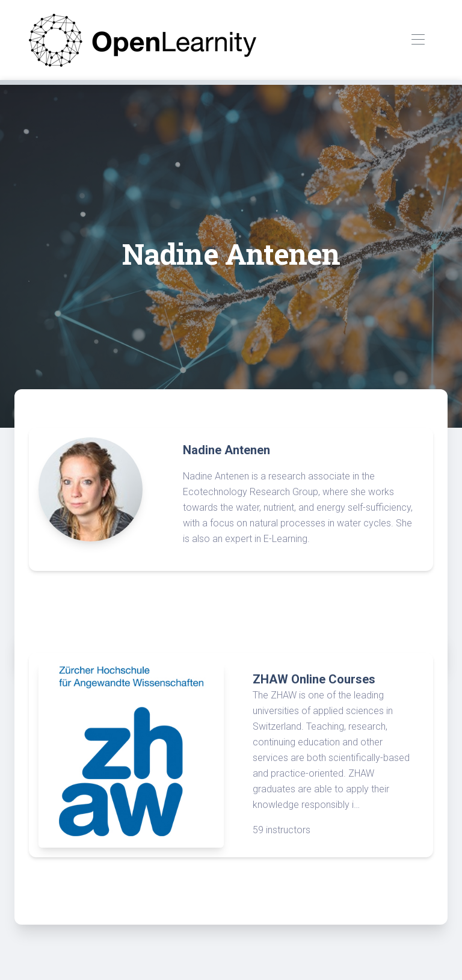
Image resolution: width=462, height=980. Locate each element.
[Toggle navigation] (418, 40)
